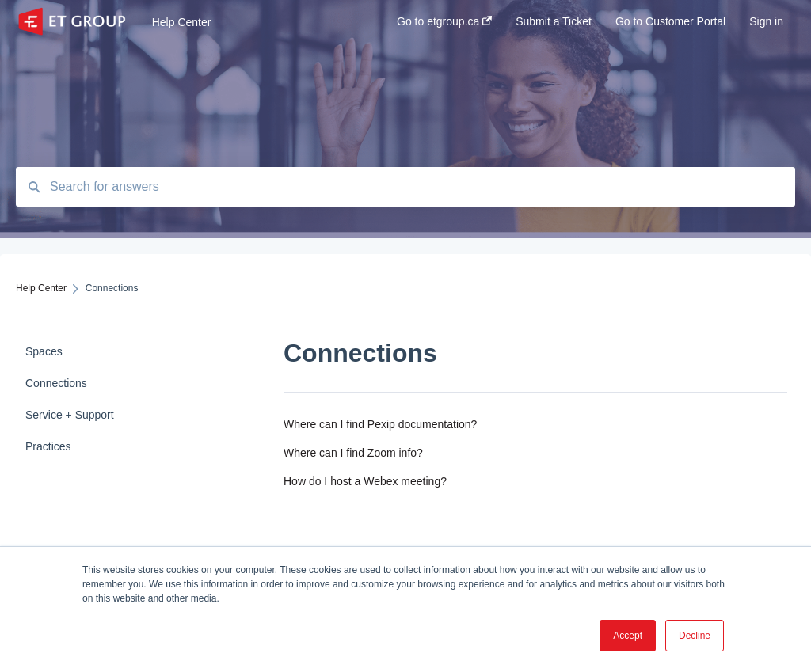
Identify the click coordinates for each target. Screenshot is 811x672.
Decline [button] (695, 636)
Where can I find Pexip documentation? (380, 424)
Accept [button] (628, 636)
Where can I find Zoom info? (353, 453)
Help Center (182, 22)
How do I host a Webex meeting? (365, 481)
